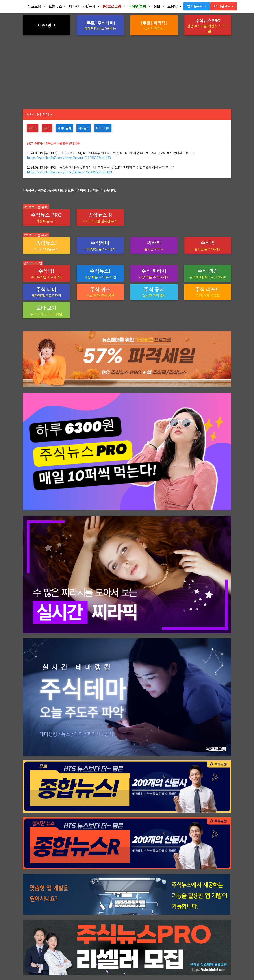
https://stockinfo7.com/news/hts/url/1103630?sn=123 (69, 158)
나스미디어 (103, 128)
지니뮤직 (84, 128)
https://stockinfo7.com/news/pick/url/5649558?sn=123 (69, 172)
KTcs (33, 128)
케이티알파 (64, 128)
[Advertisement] (127, 69)
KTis (47, 128)
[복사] (30, 114)
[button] (37, 7)
